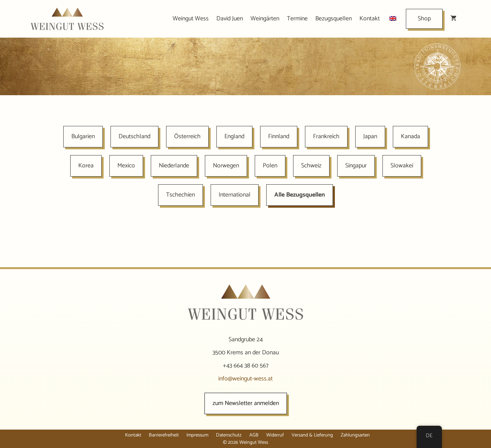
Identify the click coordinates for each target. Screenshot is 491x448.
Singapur (356, 166)
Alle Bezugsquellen (300, 195)
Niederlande (174, 166)
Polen (270, 166)
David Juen (230, 19)
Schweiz (311, 166)
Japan (370, 136)
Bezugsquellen (334, 19)
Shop (424, 19)
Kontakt (370, 19)
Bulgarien (83, 136)
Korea (86, 166)
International (235, 195)
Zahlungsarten (355, 435)
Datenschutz (229, 435)
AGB (254, 435)
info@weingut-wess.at (245, 379)
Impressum (197, 435)
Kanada (410, 136)
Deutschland (134, 136)
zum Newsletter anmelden (246, 403)
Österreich (187, 136)
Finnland (279, 136)
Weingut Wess (191, 19)
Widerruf (275, 435)
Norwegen (226, 166)
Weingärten (265, 19)
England (234, 136)
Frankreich (326, 136)
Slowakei (402, 166)
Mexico (126, 166)
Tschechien (180, 195)
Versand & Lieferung (312, 435)
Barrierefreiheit (164, 435)
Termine (297, 19)
